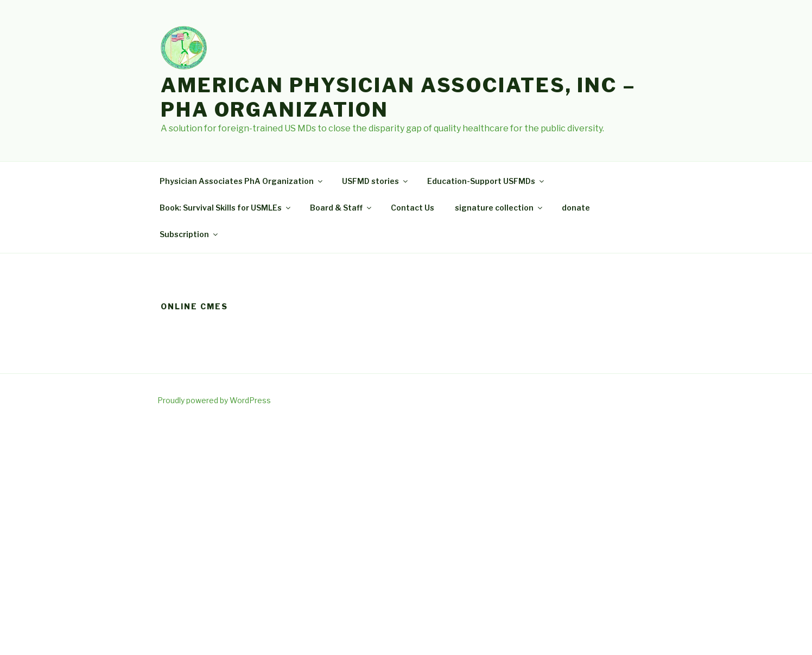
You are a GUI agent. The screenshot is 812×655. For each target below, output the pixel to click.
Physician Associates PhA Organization (242, 181)
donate (576, 208)
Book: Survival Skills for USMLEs (226, 208)
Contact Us (413, 208)
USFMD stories (376, 181)
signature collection (499, 208)
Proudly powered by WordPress (214, 400)
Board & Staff (341, 208)
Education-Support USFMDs (486, 181)
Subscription (189, 234)
